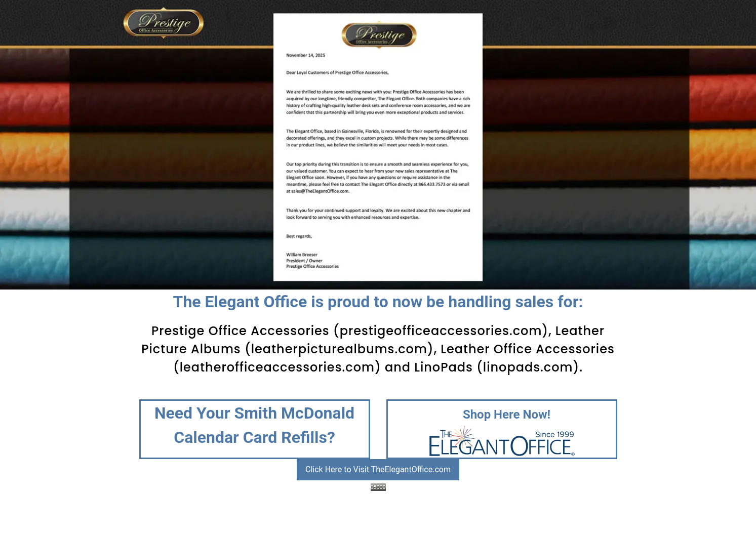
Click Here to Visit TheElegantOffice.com (378, 469)
